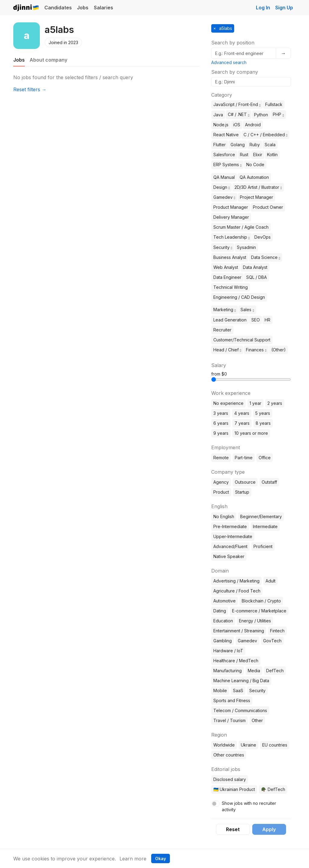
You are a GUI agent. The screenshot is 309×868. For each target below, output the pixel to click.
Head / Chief (227, 350)
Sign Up (284, 8)
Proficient (263, 546)
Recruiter (222, 330)
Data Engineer (227, 277)
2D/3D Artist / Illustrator (258, 187)
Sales (247, 310)
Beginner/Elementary (261, 516)
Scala (270, 145)
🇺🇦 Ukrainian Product (234, 789)
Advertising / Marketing (236, 581)
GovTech (272, 641)
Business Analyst (230, 257)
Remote (221, 458)
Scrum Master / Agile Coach (241, 227)
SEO (256, 320)
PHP (278, 114)
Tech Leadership (231, 237)
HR (268, 320)
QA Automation (254, 177)
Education (223, 621)
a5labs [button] (225, 28)
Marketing (225, 310)
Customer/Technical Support (242, 340)
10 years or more (251, 433)
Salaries (104, 8)
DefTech (275, 671)
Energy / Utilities (255, 621)
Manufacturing (228, 671)
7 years (242, 423)
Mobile (220, 691)
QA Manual (224, 177)
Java (218, 115)
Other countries (229, 755)
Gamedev (224, 197)
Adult (271, 581)
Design (221, 187)
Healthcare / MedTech (236, 661)
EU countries (275, 745)
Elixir (258, 155)
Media (254, 671)
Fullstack (274, 104)
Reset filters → (30, 89)
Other (257, 720)
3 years (221, 413)
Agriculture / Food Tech (237, 591)
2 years (275, 403)
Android (253, 125)
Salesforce (224, 155)
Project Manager (256, 197)
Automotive (225, 601)
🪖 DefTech (273, 789)
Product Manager (231, 207)
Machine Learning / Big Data (241, 681)
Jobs (83, 8)
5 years (263, 413)
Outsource (245, 482)
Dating (220, 611)
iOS (237, 125)
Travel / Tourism (229, 720)
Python (261, 115)
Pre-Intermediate (230, 526)
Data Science (266, 257)
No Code (255, 165)
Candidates (58, 8)
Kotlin (272, 155)
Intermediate (265, 526)
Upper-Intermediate (233, 536)
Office (265, 458)
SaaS (238, 691)
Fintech (277, 631)
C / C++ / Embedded (265, 135)
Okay (161, 858)
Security (223, 247)
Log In (263, 8)
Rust (244, 155)
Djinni (26, 8)
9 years (221, 433)
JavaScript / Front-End (237, 104)
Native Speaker (229, 556)
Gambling (223, 641)
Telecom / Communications (240, 710)
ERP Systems (227, 165)
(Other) (279, 350)
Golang (238, 145)
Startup (242, 492)
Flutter (220, 145)
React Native (226, 135)
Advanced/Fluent (230, 546)
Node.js (221, 125)
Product (221, 492)
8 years (263, 423)
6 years (221, 423)
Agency (221, 482)
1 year (255, 403)
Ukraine (248, 745)
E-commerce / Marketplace (259, 611)
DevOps (263, 237)
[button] (260, 105)
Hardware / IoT (228, 651)
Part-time (244, 458)
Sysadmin (246, 247)
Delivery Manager (231, 217)
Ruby (255, 145)
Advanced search (229, 62)
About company (48, 60)
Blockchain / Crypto (261, 601)
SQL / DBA (256, 277)
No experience (228, 403)
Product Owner (268, 207)
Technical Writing (231, 287)
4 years (242, 413)
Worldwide (224, 745)
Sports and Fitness (232, 700)
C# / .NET (239, 114)
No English (224, 516)
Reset (233, 829)
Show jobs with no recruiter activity (249, 806)
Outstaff (269, 482)
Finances (256, 350)
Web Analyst (226, 267)
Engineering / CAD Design (239, 297)
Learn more (133, 859)
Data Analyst (255, 267)
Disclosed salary (230, 779)
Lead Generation (230, 320)
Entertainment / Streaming (239, 631)
